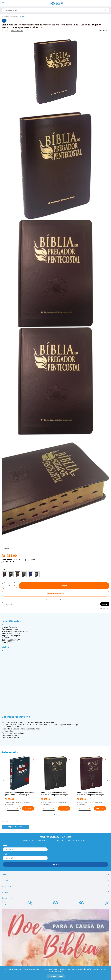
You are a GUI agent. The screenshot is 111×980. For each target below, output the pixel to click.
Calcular (105, 604)
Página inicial (8, 17)
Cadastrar (56, 864)
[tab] (55, 815)
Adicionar (28, 808)
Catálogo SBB (23, 17)
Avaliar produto (17, 31)
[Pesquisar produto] (106, 11)
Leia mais (5, 548)
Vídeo (5, 647)
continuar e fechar (56, 976)
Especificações (11, 621)
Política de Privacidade (55, 971)
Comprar (64, 586)
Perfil (15, 17)
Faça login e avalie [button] (15, 827)
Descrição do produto (16, 717)
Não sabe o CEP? (105, 608)
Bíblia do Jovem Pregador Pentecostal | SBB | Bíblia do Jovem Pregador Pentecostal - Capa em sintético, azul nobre (20, 794)
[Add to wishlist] (55, 594)
